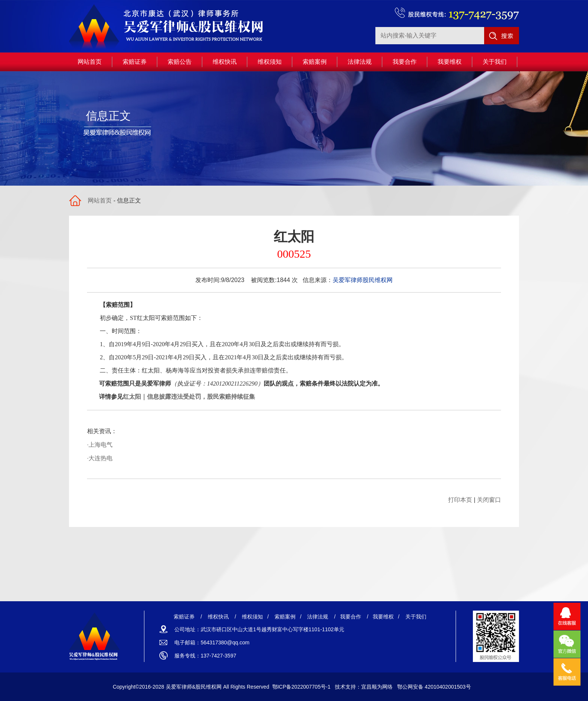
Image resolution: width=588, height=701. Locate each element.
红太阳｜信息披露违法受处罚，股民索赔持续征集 (189, 397)
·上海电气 (100, 445)
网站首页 (100, 200)
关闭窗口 (489, 500)
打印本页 (460, 500)
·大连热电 (100, 458)
